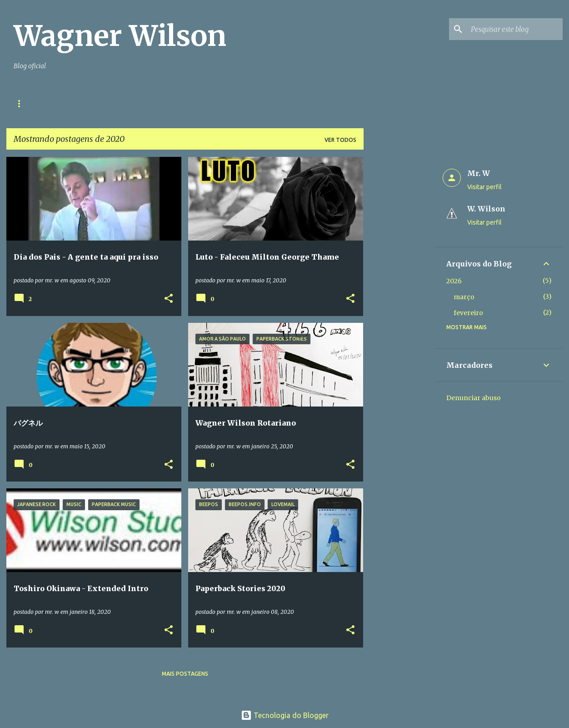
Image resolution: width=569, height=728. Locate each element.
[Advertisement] (399, 293)
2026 (454, 281)
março (464, 297)
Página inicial (35, 103)
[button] (169, 299)
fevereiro (468, 313)
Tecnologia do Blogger (285, 715)
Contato (91, 103)
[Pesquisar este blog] (515, 29)
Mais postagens (185, 674)
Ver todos (340, 140)
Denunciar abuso (474, 398)
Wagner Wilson (120, 36)
